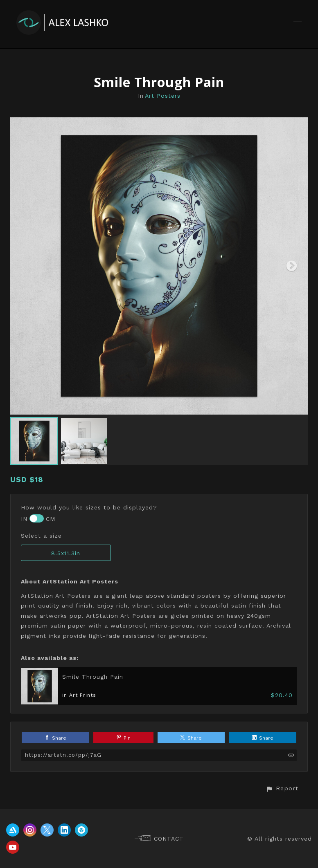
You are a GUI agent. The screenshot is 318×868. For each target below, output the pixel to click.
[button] (282, 788)
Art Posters (163, 96)
